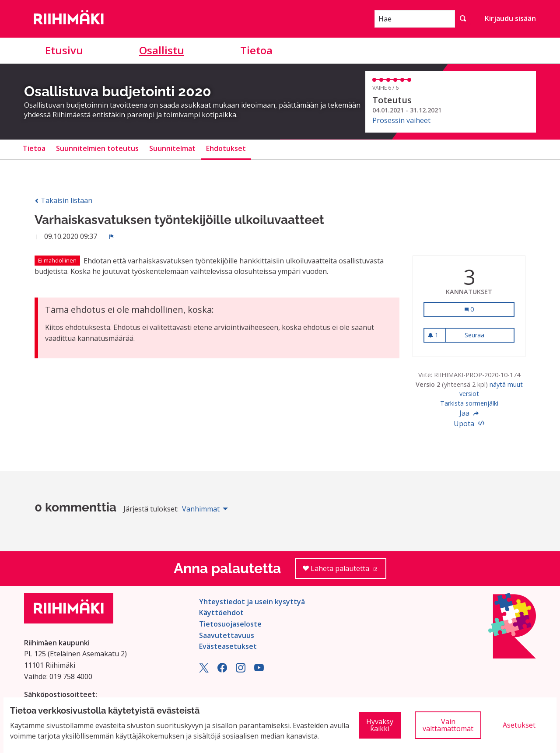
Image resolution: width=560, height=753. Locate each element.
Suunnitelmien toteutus (97, 148)
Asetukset (519, 725)
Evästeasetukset (228, 646)
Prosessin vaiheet (401, 120)
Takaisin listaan (63, 200)
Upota (469, 424)
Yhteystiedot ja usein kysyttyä (252, 602)
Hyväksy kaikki (380, 725)
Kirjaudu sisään (510, 18)
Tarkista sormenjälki (469, 403)
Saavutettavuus (227, 635)
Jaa (469, 413)
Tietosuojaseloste (230, 624)
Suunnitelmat (172, 148)
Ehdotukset (226, 148)
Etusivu (64, 50)
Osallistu (162, 50)
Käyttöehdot (221, 613)
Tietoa (256, 50)
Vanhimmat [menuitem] (201, 509)
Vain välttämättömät (448, 725)
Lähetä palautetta (345, 571)
